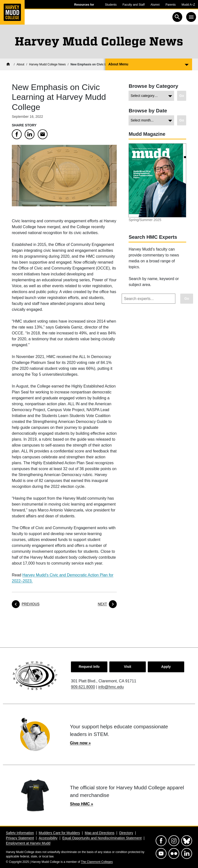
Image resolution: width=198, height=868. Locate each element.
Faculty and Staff (133, 5)
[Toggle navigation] (191, 17)
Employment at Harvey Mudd (28, 843)
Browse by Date (148, 111)
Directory (126, 833)
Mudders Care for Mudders (59, 833)
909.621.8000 (83, 687)
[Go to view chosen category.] (182, 96)
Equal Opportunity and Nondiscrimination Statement (102, 838)
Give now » (80, 743)
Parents (171, 5)
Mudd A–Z (188, 5)
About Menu (118, 64)
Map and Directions (100, 833)
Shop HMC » (82, 804)
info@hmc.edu (111, 687)
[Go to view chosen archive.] (182, 120)
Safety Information (20, 833)
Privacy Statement (20, 838)
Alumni (155, 5)
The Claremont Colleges (97, 862)
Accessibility (48, 838)
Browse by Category (153, 86)
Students (111, 5)
